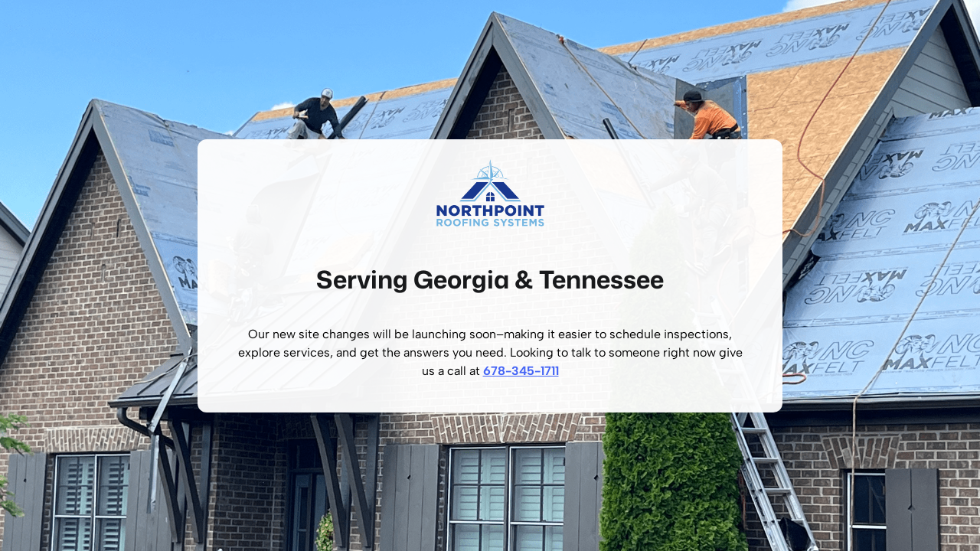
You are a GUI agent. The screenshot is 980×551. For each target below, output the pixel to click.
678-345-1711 (521, 371)
